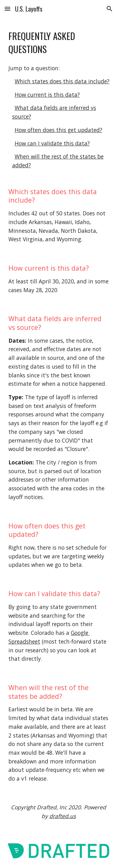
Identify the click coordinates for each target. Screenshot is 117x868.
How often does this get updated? (58, 130)
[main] (59, 42)
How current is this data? (47, 95)
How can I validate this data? (52, 143)
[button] (7, 9)
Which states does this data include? (62, 81)
